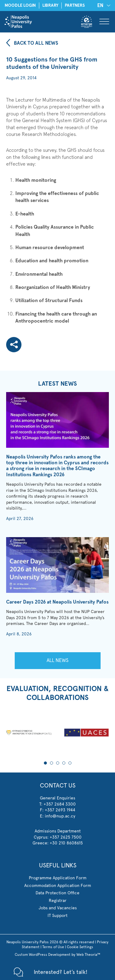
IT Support (57, 915)
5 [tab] (70, 763)
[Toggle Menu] (104, 22)
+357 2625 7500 (66, 837)
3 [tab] (58, 763)
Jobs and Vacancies (58, 908)
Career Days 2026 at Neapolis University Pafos (57, 602)
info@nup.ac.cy (60, 816)
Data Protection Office (57, 893)
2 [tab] (52, 763)
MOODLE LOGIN (20, 5)
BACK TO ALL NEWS (36, 43)
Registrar (58, 900)
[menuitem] (103, 5)
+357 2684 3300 (60, 804)
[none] (103, 5)
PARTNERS (75, 5)
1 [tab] (45, 763)
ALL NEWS (57, 660)
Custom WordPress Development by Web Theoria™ (57, 955)
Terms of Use (53, 947)
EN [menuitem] (100, 5)
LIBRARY (50, 5)
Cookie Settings (80, 947)
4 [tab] (64, 763)
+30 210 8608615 (66, 843)
